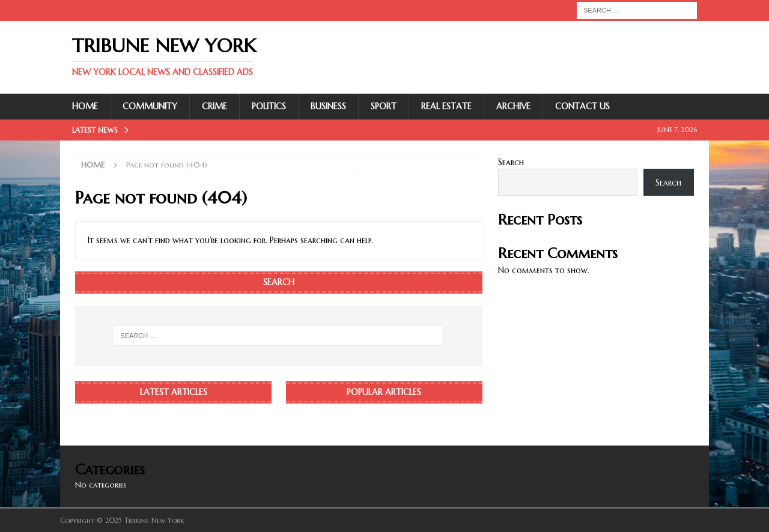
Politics (269, 106)
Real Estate (446, 106)
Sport (384, 106)
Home (85, 106)
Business (328, 106)
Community (150, 106)
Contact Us (582, 106)
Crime (214, 106)
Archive (513, 106)
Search (511, 162)
